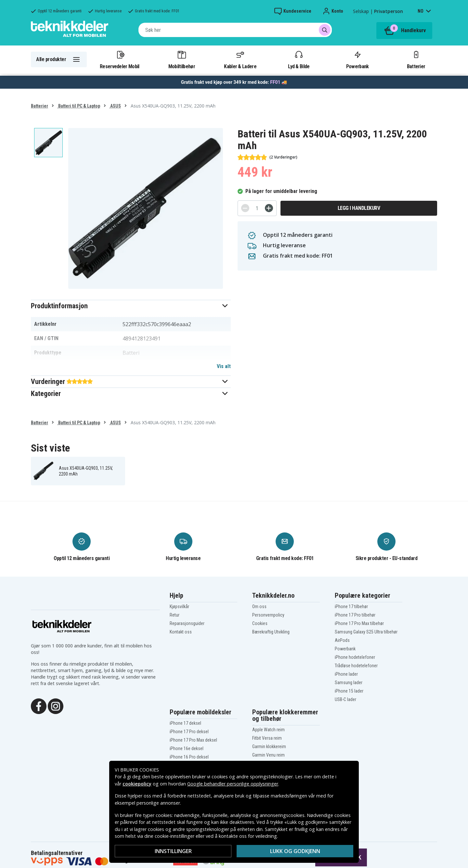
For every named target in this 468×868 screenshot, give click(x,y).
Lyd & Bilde (299, 59)
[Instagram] (56, 706)
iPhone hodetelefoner (355, 657)
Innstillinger (173, 851)
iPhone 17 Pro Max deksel (193, 740)
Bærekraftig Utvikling (271, 632)
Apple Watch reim (268, 730)
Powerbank (357, 59)
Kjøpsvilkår (179, 606)
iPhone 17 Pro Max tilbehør (359, 623)
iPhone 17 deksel (185, 723)
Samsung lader (349, 683)
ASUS (115, 106)
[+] (269, 208)
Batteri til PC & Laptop (79, 106)
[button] (131, 306)
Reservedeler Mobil (120, 59)
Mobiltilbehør (182, 59)
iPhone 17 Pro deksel (189, 732)
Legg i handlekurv (359, 208)
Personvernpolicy (268, 615)
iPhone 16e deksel (187, 748)
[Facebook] (39, 706)
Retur (175, 615)
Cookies (260, 623)
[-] (245, 208)
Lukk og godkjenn (295, 851)
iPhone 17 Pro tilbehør (355, 615)
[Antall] (257, 208)
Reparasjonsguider (187, 623)
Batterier (416, 59)
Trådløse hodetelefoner (356, 666)
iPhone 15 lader (349, 691)
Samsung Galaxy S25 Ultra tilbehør (366, 632)
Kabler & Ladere (240, 59)
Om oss (259, 606)
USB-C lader (345, 699)
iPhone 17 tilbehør (351, 606)
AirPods (342, 640)
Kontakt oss (181, 632)
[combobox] (235, 30)
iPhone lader (346, 674)
